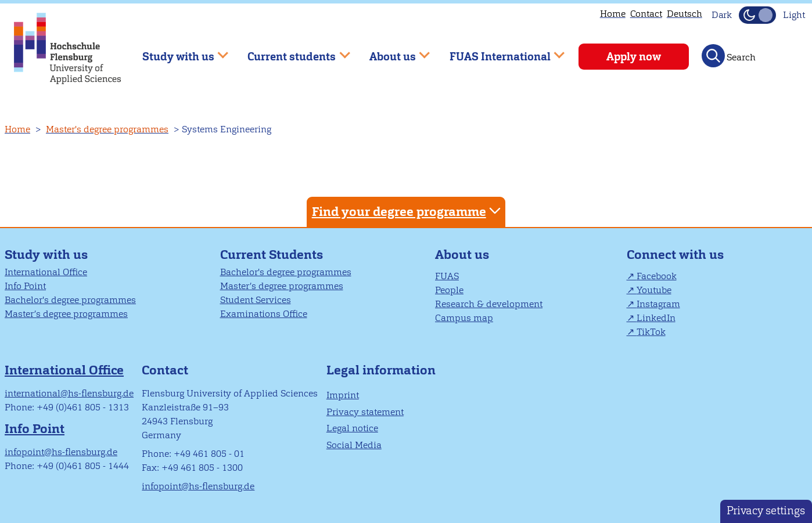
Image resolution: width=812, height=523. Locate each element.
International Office (46, 272)
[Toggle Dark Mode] (757, 15)
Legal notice (352, 428)
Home (613, 14)
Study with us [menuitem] (177, 51)
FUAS (447, 276)
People (449, 290)
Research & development (489, 304)
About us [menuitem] (391, 51)
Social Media (354, 445)
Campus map (464, 318)
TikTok (651, 332)
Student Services (256, 300)
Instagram (658, 304)
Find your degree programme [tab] (408, 211)
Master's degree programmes (107, 129)
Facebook (657, 276)
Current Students (272, 255)
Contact (646, 14)
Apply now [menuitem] (634, 57)
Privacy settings (766, 511)
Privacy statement (365, 412)
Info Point (25, 286)
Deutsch (685, 14)
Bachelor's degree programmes (70, 300)
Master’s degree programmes (66, 314)
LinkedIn (656, 318)
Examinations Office (264, 314)
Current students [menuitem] (291, 51)
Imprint (343, 395)
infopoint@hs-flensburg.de (61, 452)
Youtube (654, 290)
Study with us (46, 255)
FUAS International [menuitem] (499, 51)
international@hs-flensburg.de (69, 393)
